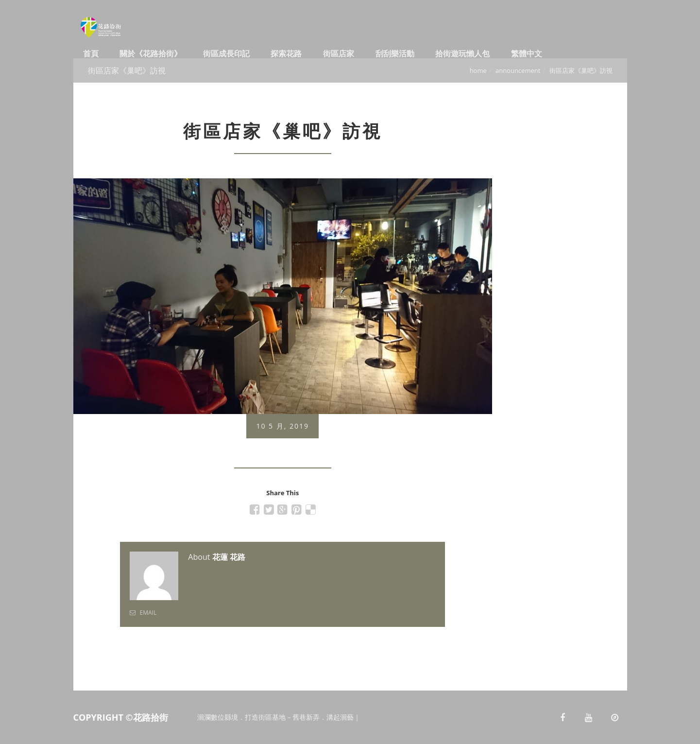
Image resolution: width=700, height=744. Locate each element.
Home (478, 70)
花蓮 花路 (229, 557)
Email (143, 613)
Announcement (518, 70)
